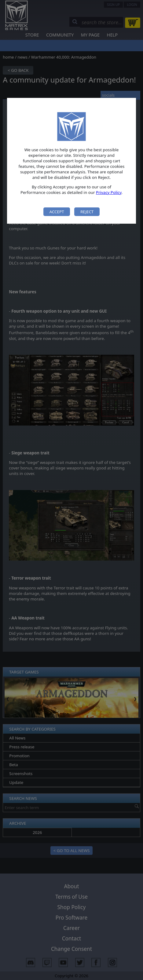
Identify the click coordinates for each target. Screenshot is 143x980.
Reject (87, 212)
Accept (57, 212)
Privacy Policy (109, 192)
